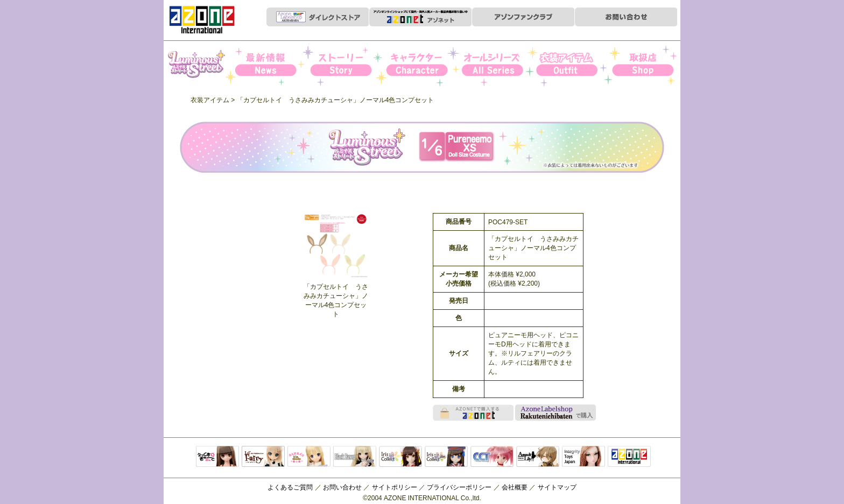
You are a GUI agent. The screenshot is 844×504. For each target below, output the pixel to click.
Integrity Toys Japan (583, 457)
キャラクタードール (492, 457)
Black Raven (355, 457)
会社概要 (515, 487)
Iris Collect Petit (201, 65)
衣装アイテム (570, 65)
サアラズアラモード (309, 457)
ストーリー (349, 65)
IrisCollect (400, 457)
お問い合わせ (342, 487)
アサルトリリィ (538, 457)
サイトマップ (557, 487)
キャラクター (422, 65)
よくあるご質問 (290, 487)
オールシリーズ (496, 65)
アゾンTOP (629, 457)
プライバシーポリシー (459, 487)
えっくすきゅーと (217, 457)
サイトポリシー (395, 487)
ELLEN (446, 457)
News (275, 65)
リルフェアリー (263, 457)
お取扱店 (643, 65)
